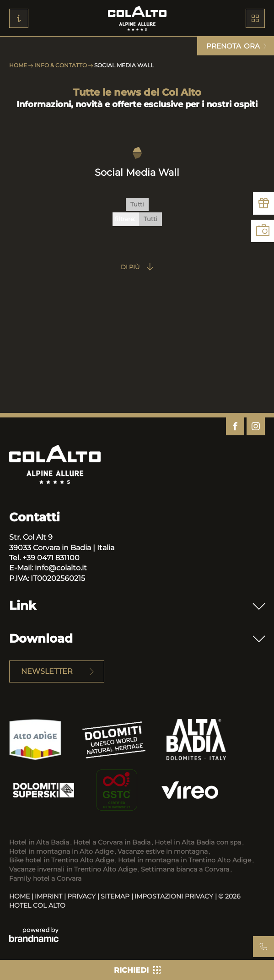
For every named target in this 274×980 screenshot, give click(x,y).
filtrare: (125, 219)
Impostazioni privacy (175, 896)
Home (19, 65)
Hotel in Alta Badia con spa (198, 842)
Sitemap (116, 896)
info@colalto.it (61, 568)
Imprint (49, 896)
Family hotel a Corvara (45, 878)
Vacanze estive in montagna (163, 851)
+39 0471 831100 (51, 558)
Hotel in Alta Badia (39, 842)
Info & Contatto (61, 65)
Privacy (82, 896)
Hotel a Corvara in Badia (112, 842)
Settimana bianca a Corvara (185, 869)
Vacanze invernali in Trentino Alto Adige (73, 869)
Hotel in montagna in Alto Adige (61, 851)
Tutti (137, 204)
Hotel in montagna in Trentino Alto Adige (185, 860)
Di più (130, 267)
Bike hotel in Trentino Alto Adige (62, 860)
